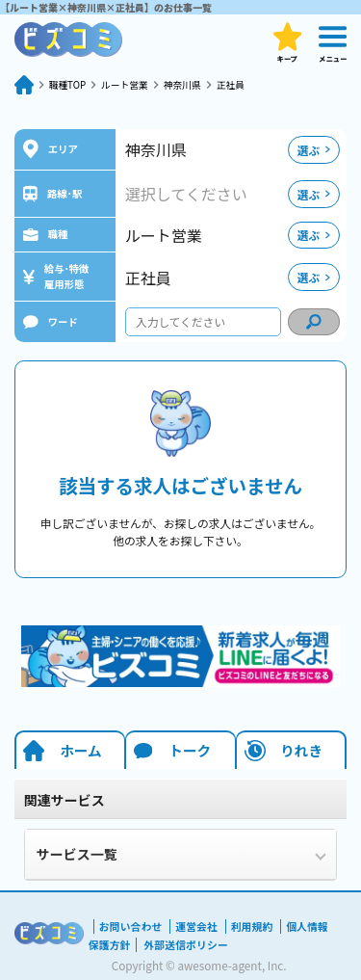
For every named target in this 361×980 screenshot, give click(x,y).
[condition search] (314, 322)
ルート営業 (137, 84)
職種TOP (71, 84)
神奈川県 (203, 84)
